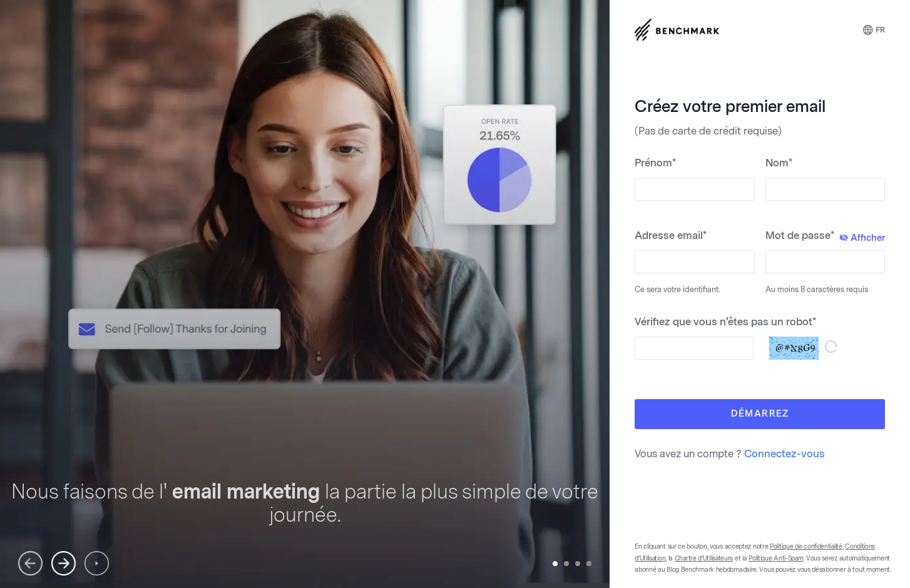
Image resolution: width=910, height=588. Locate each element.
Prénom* (655, 163)
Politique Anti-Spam (776, 559)
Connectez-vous (785, 454)
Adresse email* (671, 236)
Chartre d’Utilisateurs (704, 559)
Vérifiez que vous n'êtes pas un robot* (725, 322)
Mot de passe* (825, 236)
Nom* (779, 163)
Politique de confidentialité (806, 547)
